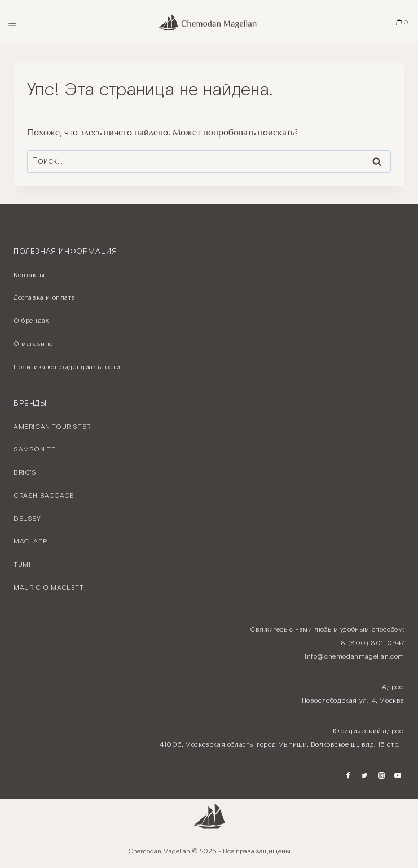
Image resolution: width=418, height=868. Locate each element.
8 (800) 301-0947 (373, 643)
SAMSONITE (34, 450)
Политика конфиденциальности (67, 367)
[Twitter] (364, 775)
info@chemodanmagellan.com (355, 657)
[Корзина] (402, 23)
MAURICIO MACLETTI (50, 588)
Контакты (29, 275)
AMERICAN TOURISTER (52, 427)
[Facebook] (348, 775)
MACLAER (30, 542)
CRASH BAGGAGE (44, 496)
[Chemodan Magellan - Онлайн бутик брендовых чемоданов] (209, 23)
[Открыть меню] (12, 23)
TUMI (22, 565)
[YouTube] (398, 775)
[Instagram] (381, 775)
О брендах (31, 321)
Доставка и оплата (44, 298)
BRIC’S (25, 473)
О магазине (33, 344)
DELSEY (27, 519)
